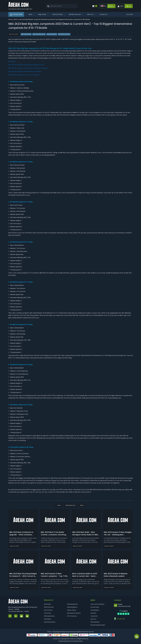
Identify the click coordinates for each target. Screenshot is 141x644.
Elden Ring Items (72, 607)
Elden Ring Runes (72, 604)
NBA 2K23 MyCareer (39, 34)
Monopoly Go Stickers (74, 613)
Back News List (70, 505)
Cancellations (95, 610)
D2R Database (95, 622)
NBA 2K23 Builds (26, 34)
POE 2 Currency (72, 616)
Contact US (94, 616)
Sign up (129, 6)
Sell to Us (93, 619)
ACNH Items (48, 619)
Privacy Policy (95, 607)
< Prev (59, 505)
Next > (82, 505)
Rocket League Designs (98, 625)
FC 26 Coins (48, 613)
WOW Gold (47, 604)
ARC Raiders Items (50, 622)
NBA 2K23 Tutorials (64, 34)
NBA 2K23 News (52, 34)
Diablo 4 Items (72, 610)
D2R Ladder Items (49, 616)
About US (93, 613)
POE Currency (48, 610)
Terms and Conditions (97, 604)
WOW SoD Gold (49, 607)
